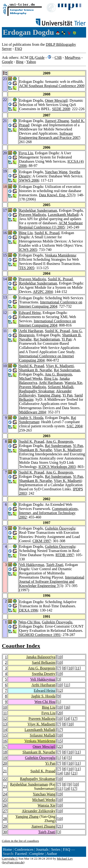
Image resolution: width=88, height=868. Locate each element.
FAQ (18, 49)
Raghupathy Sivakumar (37, 391)
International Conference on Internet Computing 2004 (51, 304)
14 (67, 719)
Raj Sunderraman (47, 339)
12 (60, 691)
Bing (20, 62)
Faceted (21, 854)
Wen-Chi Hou (30, 622)
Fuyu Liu (26, 153)
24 (5, 794)
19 (60, 674)
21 (5, 771)
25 (5, 800)
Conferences (24, 849)
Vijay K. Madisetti (60, 366)
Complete (37, 854)
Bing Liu (26, 233)
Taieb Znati (55, 565)
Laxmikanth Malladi (63, 215)
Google (7, 62)
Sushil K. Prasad (47, 233)
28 (5, 819)
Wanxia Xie (73, 383)
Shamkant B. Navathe (36, 370)
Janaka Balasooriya (41, 657)
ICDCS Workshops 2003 (57, 467)
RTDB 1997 (65, 555)
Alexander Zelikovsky (39, 811)
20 (60, 713)
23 (5, 786)
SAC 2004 (75, 426)
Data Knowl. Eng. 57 (55, 195)
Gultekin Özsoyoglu (60, 528)
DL (32, 58)
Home (7, 849)
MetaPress (73, 58)
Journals (42, 849)
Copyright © (10, 859)
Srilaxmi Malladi (61, 387)
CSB (58, 58)
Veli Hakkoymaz (32, 565)
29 (5, 826)
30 (5, 832)
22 (60, 747)
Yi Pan (67, 339)
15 (5, 735)
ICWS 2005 (28, 250)
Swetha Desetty (44, 674)
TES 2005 (27, 268)
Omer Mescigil (56, 100)
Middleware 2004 (33, 412)
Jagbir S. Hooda (31, 418)
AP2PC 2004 (43, 292)
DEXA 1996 (29, 610)
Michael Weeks (31, 378)
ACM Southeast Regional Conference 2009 (52, 86)
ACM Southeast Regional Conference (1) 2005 (51, 225)
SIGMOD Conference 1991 (40, 635)
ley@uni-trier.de (13, 862)
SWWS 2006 (29, 180)
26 (5, 805)
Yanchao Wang (56, 172)
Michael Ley (65, 859)
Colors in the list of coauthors (20, 841)
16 (67, 707)
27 (5, 811)
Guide (40, 58)
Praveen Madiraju (33, 215)
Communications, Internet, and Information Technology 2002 (49, 513)
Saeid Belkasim (44, 662)
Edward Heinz (30, 313)
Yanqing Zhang (49, 395)
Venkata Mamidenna (60, 255)
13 (5, 724)
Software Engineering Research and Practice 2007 (50, 135)
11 (78, 668)
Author (52, 854)
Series (56, 849)
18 (5, 752)
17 (74, 719)
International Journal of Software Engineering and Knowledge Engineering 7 (52, 582)
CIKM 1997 (42, 541)
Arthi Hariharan (31, 331)
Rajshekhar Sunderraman (38, 210)
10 (60, 657)
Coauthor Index (21, 646)
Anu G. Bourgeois (59, 374)
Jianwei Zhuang (57, 121)
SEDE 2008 (61, 109)
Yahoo (31, 62)
